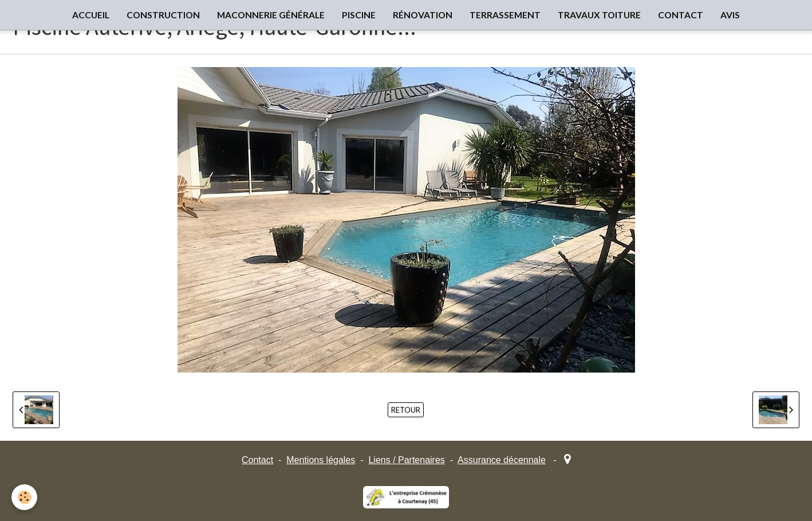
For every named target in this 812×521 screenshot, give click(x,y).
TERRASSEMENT (505, 15)
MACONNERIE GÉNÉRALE (271, 15)
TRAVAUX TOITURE (599, 15)
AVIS (730, 15)
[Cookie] (24, 497)
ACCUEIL (91, 15)
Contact (257, 460)
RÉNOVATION (423, 15)
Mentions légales (321, 460)
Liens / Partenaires (406, 460)
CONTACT (681, 15)
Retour (406, 410)
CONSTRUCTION (163, 15)
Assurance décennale (502, 460)
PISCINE (359, 15)
